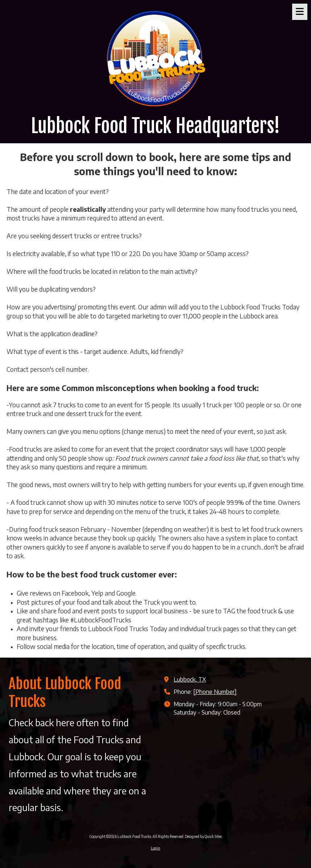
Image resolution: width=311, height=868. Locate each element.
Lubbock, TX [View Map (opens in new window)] (190, 679)
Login (155, 848)
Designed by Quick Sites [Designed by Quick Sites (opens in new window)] (203, 836)
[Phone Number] (215, 692)
